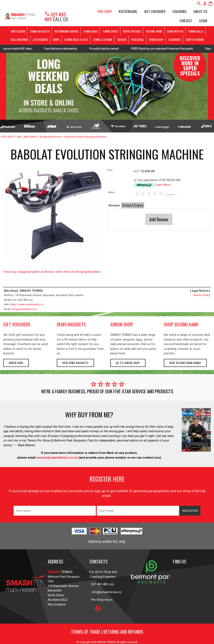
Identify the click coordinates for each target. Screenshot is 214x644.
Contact (186, 21)
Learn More (163, 185)
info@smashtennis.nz (24, 309)
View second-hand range (185, 363)
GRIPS (56, 39)
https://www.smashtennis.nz (27, 304)
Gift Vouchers (155, 12)
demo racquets (71, 324)
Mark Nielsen (27, 445)
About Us (200, 12)
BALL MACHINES (19, 39)
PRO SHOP (105, 12)
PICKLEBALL (138, 39)
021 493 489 (55, 17)
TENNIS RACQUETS (40, 31)
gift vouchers (17, 324)
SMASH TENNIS (106, 642)
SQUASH (122, 39)
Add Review (159, 219)
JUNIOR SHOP (156, 39)
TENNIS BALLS (196, 31)
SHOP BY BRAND (195, 39)
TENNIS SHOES (110, 31)
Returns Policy (202, 295)
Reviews (114, 205)
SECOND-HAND (154, 31)
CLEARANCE (174, 39)
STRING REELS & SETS (76, 39)
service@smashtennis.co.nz (57, 458)
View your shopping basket (22, 272)
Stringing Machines (51, 137)
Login (203, 21)
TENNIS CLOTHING (103, 39)
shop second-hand (181, 324)
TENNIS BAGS (91, 31)
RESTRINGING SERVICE (67, 31)
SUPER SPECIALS (132, 31)
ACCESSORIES (41, 39)
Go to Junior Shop (128, 363)
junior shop (122, 324)
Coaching (179, 12)
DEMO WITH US (175, 31)
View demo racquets (75, 363)
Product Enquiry (133, 205)
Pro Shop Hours (101, 600)
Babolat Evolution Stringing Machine (85, 137)
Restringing (128, 12)
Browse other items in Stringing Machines (72, 272)
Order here (16, 363)
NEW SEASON (18, 31)
